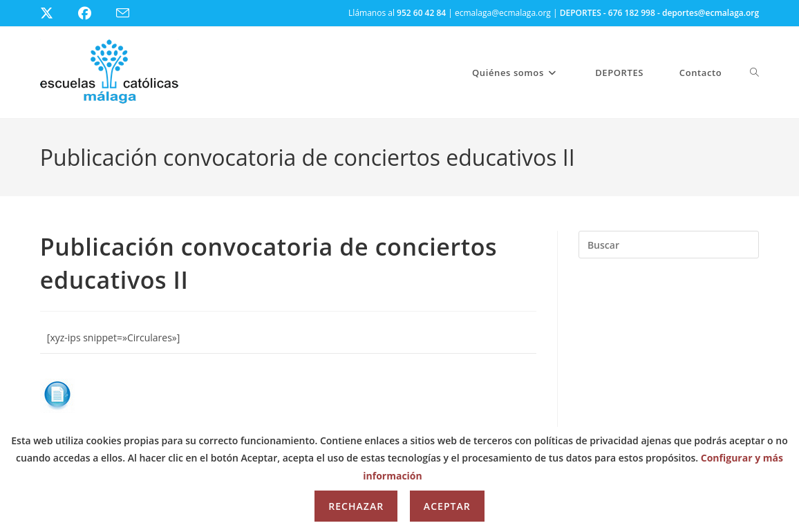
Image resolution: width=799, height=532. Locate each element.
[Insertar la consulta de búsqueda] (669, 245)
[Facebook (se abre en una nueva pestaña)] (93, 13)
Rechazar (356, 506)
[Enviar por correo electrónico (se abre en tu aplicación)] (131, 13)
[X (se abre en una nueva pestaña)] (57, 13)
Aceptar (447, 506)
